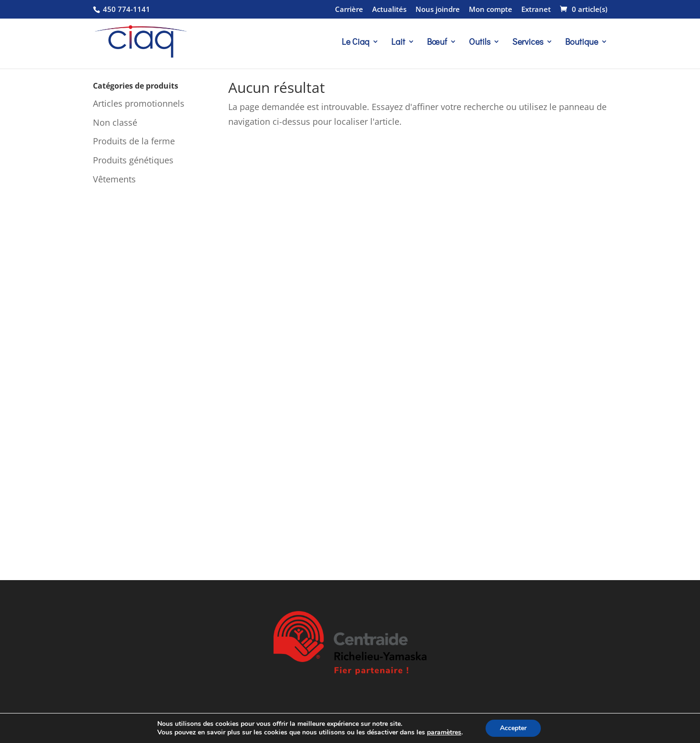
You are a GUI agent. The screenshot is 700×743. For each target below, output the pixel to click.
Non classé (115, 122)
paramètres (444, 733)
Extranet (536, 10)
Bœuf (437, 43)
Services (528, 43)
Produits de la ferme (134, 141)
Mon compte (491, 10)
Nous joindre (438, 10)
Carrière (349, 10)
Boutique (582, 43)
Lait (398, 43)
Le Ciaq (355, 43)
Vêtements (114, 179)
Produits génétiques (133, 160)
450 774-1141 (126, 9)
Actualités (389, 10)
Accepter (513, 728)
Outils (480, 43)
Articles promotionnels (139, 103)
